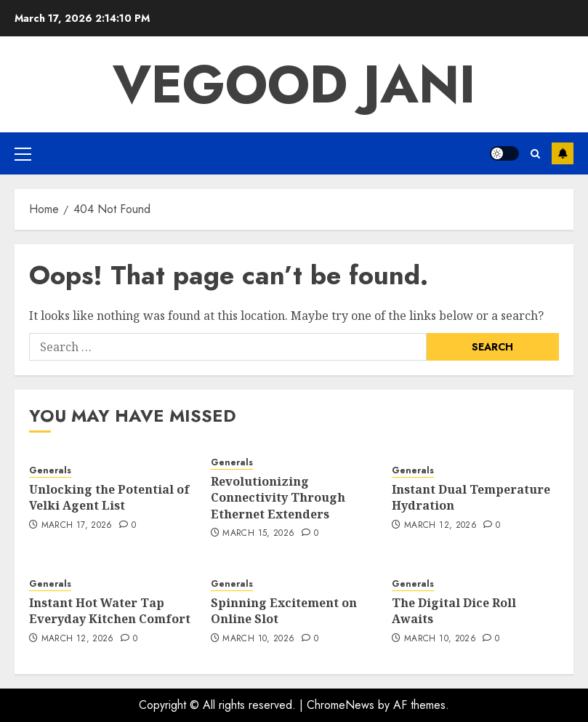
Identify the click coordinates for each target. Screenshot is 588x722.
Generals (50, 471)
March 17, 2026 (77, 526)
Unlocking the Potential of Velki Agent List (109, 497)
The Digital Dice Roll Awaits (454, 611)
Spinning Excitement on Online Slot (284, 611)
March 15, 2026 (258, 534)
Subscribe (563, 153)
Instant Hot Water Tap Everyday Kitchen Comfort (110, 611)
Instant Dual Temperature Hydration (471, 497)
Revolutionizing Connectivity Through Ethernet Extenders (278, 498)
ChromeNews (341, 705)
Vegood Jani (294, 84)
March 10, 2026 (258, 639)
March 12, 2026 (440, 526)
